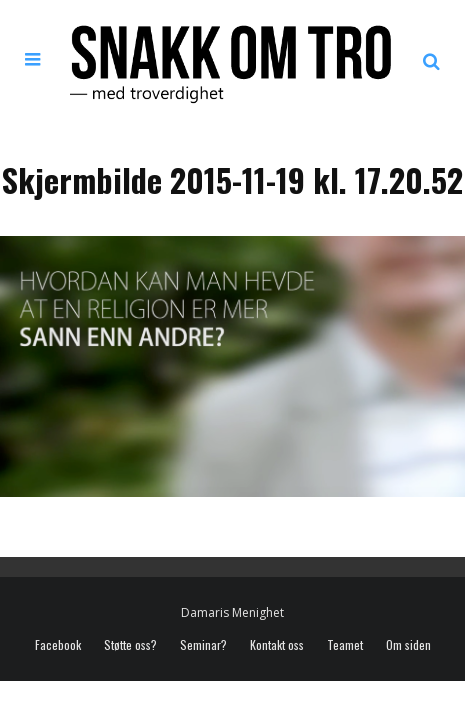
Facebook (58, 645)
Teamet (345, 645)
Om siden (408, 645)
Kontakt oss (277, 645)
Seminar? (203, 645)
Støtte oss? (130, 645)
